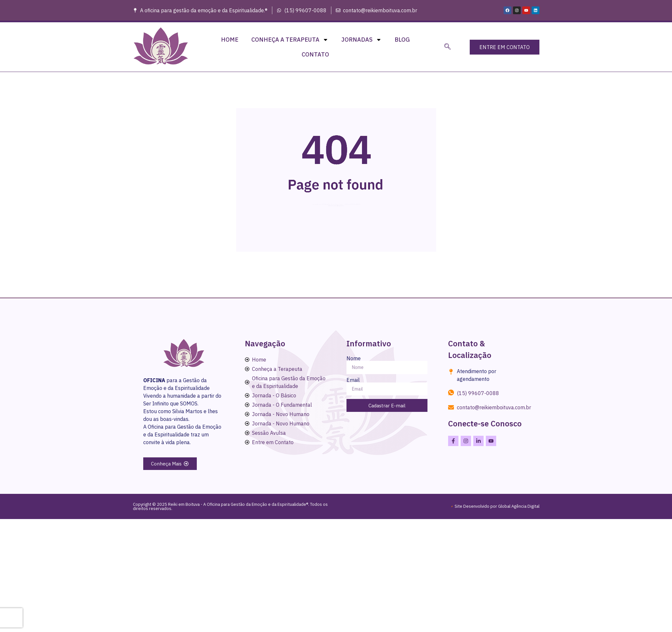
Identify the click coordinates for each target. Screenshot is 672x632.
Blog (402, 40)
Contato (315, 54)
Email (353, 380)
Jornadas (361, 40)
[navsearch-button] (447, 47)
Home (230, 40)
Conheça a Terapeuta (290, 40)
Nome (354, 358)
